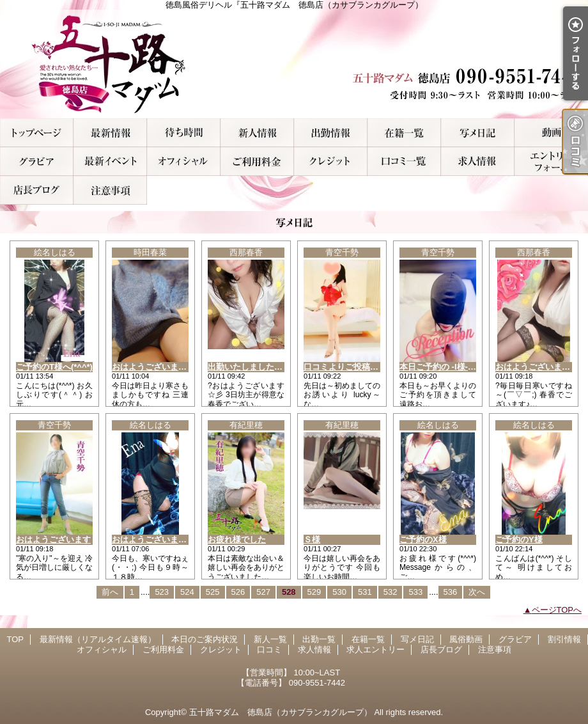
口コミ (404, 161)
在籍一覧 (404, 133)
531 (365, 592)
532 (391, 592)
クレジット (331, 161)
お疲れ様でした (237, 539)
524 (187, 592)
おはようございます (53, 539)
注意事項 (110, 190)
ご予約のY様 (519, 539)
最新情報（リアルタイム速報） (110, 133)
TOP (37, 133)
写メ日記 (478, 133)
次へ (477, 592)
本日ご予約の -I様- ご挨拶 (447, 367)
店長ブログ (37, 190)
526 (238, 592)
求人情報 (478, 161)
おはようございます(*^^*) (160, 539)
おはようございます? (152, 367)
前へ (110, 592)
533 (415, 592)
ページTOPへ (557, 610)
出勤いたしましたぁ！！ (253, 367)
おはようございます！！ (541, 367)
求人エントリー (551, 161)
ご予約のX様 (423, 539)
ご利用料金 (257, 161)
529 (314, 592)
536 (451, 592)
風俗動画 (551, 133)
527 (263, 592)
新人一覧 (257, 133)
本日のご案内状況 (184, 133)
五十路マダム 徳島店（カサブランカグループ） (281, 712)
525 (213, 592)
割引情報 (110, 161)
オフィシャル (184, 161)
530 (339, 592)
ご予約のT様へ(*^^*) (54, 367)
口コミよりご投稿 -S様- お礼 (357, 367)
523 (162, 592)
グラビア (37, 161)
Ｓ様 (312, 539)
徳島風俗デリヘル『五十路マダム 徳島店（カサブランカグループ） (294, 64)
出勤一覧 (331, 133)
